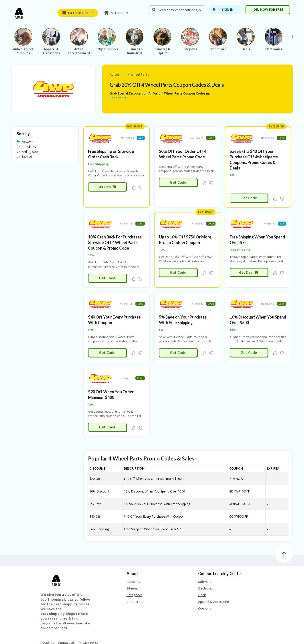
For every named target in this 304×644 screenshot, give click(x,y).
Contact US (135, 578)
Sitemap (133, 565)
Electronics (206, 565)
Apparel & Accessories (214, 578)
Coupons (205, 585)
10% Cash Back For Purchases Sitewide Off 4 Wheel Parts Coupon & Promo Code (115, 231)
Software (205, 558)
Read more (118, 98)
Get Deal (107, 181)
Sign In (223, 9)
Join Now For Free (268, 9)
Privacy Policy (89, 619)
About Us (133, 558)
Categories (135, 572)
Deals (202, 572)
